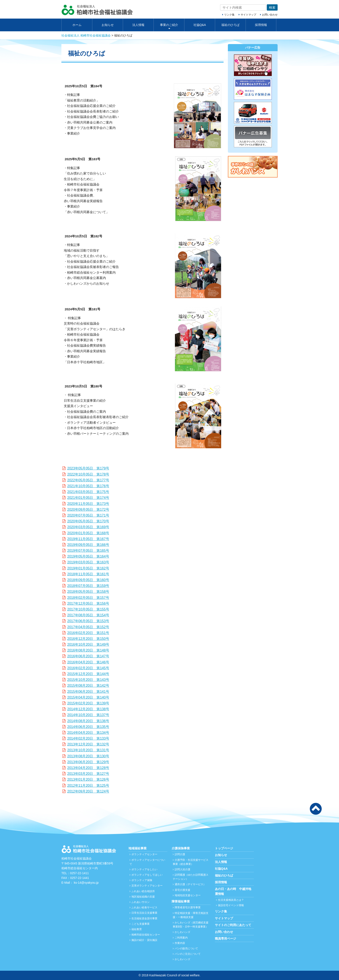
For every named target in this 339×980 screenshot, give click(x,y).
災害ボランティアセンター (147, 886)
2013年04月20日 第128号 (88, 768)
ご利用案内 (181, 938)
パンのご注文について (188, 954)
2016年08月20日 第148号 (88, 650)
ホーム (77, 25)
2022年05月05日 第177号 (88, 480)
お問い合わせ (270, 15)
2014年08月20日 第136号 (88, 721)
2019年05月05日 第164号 (88, 556)
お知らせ (108, 25)
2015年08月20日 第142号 (88, 686)
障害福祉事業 (181, 901)
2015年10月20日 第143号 (88, 680)
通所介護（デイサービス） (190, 884)
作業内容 (180, 943)
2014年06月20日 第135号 (88, 727)
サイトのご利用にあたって (233, 925)
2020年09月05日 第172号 (88, 510)
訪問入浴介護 (182, 869)
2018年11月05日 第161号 (88, 574)
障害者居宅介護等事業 (188, 907)
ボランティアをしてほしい (147, 875)
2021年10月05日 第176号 (88, 486)
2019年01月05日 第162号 (88, 568)
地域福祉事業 (138, 848)
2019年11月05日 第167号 (88, 539)
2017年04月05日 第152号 (88, 627)
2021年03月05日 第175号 (88, 492)
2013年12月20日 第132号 (88, 744)
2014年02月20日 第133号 (88, 738)
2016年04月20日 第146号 (88, 662)
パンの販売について (186, 948)
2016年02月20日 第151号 (88, 633)
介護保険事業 (181, 848)
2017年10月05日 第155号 (88, 609)
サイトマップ (248, 15)
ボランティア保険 (142, 880)
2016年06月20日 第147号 (88, 656)
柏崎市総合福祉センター (146, 935)
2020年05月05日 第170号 (88, 521)
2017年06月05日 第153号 (88, 621)
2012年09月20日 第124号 (88, 791)
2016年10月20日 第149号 (88, 645)
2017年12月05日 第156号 (88, 603)
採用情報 (261, 25)
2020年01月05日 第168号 (88, 533)
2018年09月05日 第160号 (88, 580)
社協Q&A (200, 25)
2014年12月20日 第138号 (88, 709)
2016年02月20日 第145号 (88, 668)
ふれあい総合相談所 (143, 891)
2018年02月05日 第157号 (88, 598)
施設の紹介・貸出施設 (144, 940)
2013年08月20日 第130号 (88, 756)
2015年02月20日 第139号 (88, 703)
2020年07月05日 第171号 (88, 515)
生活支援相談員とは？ (231, 900)
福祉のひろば (230, 25)
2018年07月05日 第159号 (88, 586)
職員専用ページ (225, 939)
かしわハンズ (182, 932)
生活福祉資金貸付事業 (144, 918)
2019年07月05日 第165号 (88, 551)
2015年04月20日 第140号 (88, 697)
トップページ (224, 848)
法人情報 (138, 25)
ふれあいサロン (141, 902)
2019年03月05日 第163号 (88, 562)
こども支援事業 (141, 924)
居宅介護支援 (182, 890)
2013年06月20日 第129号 (88, 762)
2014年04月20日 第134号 (88, 733)
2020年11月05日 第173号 (88, 504)
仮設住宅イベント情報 (231, 905)
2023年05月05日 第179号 (88, 468)
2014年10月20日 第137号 (88, 715)
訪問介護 (180, 854)
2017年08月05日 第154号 (88, 615)
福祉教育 (137, 929)
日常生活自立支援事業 (144, 913)
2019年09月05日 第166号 (88, 545)
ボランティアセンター (144, 854)
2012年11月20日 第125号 (88, 786)
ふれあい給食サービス (144, 907)
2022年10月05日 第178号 (88, 474)
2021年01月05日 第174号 (88, 498)
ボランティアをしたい (144, 869)
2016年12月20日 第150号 (88, 639)
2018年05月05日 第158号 (88, 592)
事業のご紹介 (169, 25)
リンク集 (229, 15)
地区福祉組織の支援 (143, 897)
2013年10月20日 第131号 (88, 750)
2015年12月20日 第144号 (88, 674)
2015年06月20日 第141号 (88, 692)
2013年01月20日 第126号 (88, 779)
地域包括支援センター (188, 895)
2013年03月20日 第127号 (88, 774)
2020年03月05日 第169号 (88, 527)
